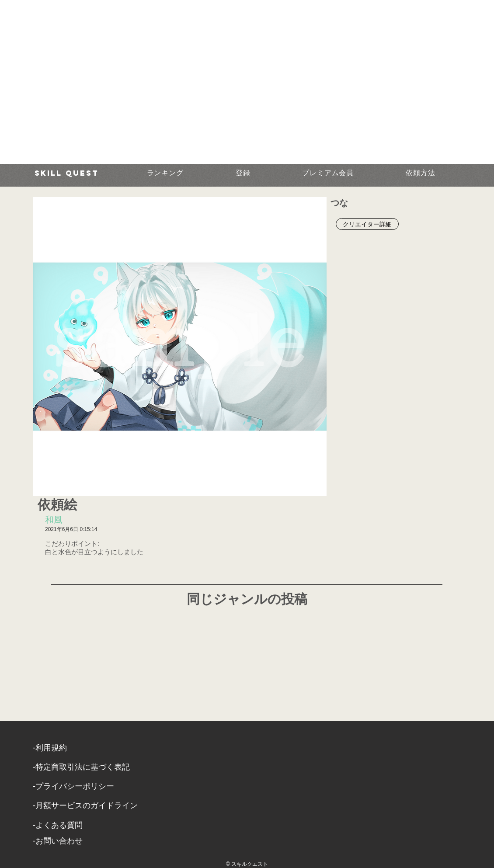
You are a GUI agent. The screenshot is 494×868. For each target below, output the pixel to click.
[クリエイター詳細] (367, 224)
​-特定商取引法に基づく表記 (81, 767)
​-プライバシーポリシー (73, 786)
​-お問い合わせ (58, 841)
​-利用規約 (50, 748)
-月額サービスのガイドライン (85, 806)
